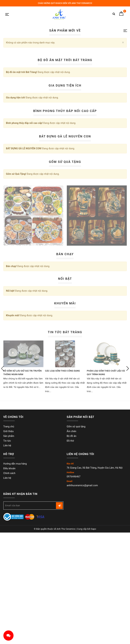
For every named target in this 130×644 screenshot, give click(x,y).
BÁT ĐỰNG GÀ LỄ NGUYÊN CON (65, 298)
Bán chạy (65, 416)
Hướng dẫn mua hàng (15, 626)
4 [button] (68, 111)
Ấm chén (72, 593)
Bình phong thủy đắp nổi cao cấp (65, 273)
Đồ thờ (70, 603)
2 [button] (60, 111)
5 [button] (72, 111)
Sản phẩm (9, 598)
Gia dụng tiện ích (65, 247)
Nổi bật (65, 441)
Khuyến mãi (65, 465)
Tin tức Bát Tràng (65, 494)
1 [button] (57, 111)
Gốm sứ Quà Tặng (65, 324)
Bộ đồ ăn (72, 598)
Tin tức (7, 603)
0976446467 (74, 638)
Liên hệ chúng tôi (80, 616)
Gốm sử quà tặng (76, 588)
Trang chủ (9, 588)
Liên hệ (7, 607)
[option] (65, 60)
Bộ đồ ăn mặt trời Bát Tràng (65, 222)
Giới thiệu (9, 593)
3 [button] (64, 111)
